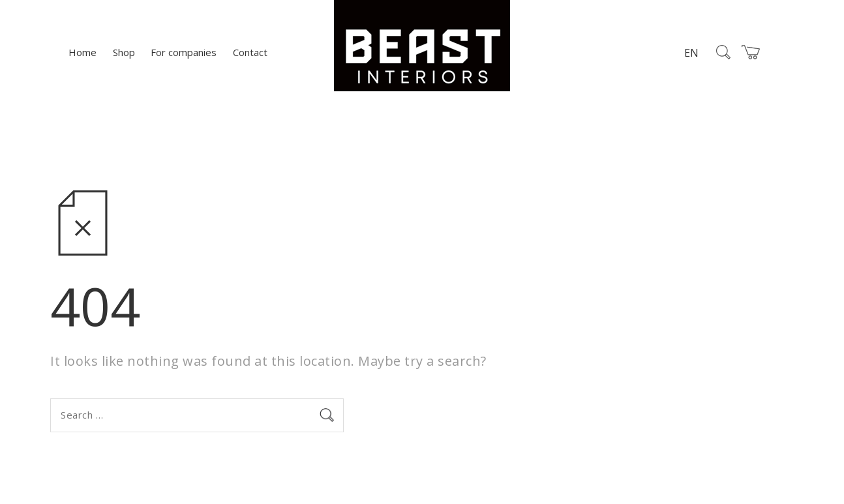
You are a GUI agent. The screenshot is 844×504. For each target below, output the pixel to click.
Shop (124, 52)
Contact (250, 52)
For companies (184, 52)
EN (691, 53)
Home (83, 52)
